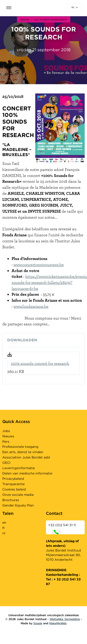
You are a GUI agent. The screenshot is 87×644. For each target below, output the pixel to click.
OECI (6, 463)
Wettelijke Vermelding (65, 619)
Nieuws (8, 436)
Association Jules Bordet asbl (26, 457)
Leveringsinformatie (19, 468)
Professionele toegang (20, 447)
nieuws (25, 19)
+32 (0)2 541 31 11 (62, 529)
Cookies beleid (14, 489)
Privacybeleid (13, 479)
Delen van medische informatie (27, 473)
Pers (6, 442)
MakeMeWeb (58, 623)
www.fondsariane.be (31, 306)
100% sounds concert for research (40, 363)
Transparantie (13, 484)
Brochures (11, 500)
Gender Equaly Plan (18, 505)
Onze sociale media (18, 495)
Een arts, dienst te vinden (23, 452)
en (4, 522)
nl (75, 7)
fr (4, 528)
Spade (38, 623)
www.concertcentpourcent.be (39, 264)
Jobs (6, 431)
